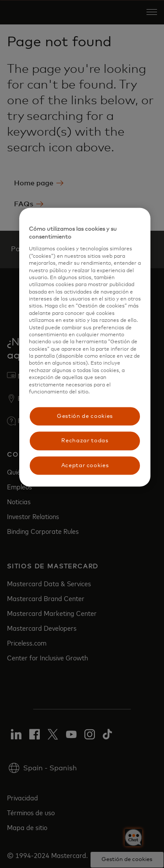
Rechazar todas (85, 441)
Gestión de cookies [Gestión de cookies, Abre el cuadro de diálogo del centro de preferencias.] (85, 416)
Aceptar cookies (85, 465)
